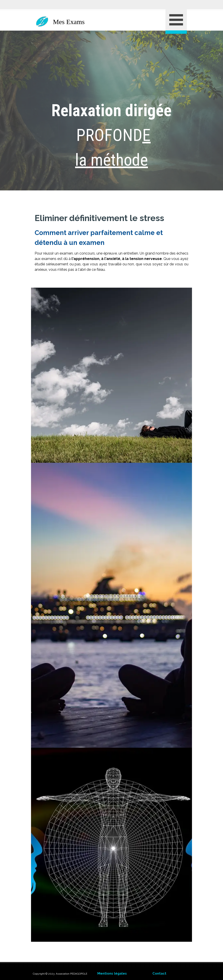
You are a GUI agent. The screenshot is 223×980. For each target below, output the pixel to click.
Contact (159, 973)
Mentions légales (112, 973)
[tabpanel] (111, 111)
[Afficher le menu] (176, 21)
